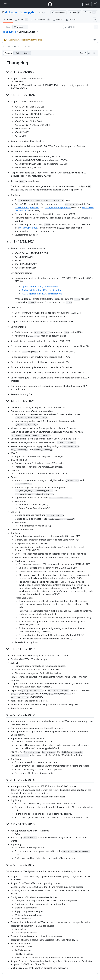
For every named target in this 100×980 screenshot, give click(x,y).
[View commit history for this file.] (95, 40)
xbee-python (29, 12)
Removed (35, 207)
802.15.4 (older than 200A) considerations (42, 294)
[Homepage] (50, 4)
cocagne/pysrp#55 (28, 228)
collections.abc (22, 207)
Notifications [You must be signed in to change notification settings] (59, 12)
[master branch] (20, 27)
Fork (75, 12)
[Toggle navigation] (5, 4)
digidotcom (12, 12)
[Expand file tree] (7, 27)
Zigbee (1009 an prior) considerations (40, 286)
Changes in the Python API (58, 207)
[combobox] (79, 27)
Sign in (87, 4)
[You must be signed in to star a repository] (90, 12)
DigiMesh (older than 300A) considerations (42, 290)
